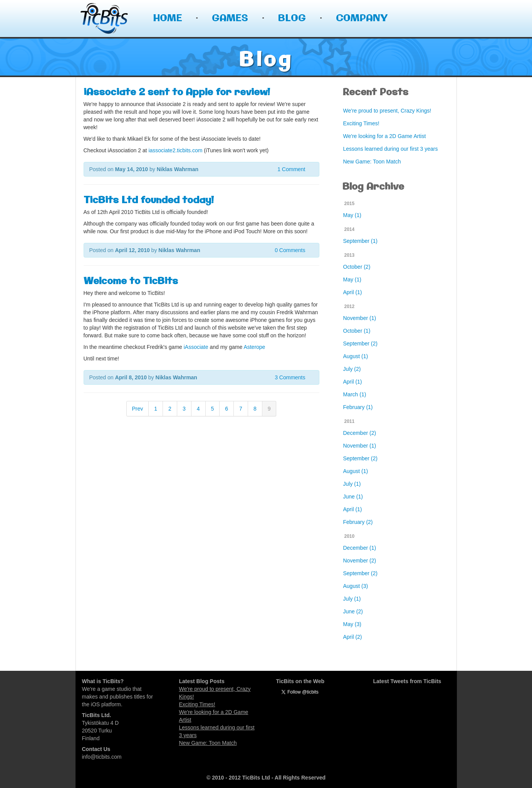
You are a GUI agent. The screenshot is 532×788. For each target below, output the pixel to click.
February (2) (358, 522)
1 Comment (291, 169)
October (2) (357, 267)
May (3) (352, 624)
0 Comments (290, 250)
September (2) (360, 343)
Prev (138, 409)
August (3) (356, 586)
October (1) (357, 331)
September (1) (360, 241)
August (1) (356, 356)
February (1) (358, 407)
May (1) (352, 215)
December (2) (360, 433)
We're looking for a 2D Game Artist (385, 136)
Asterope (254, 347)
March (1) (355, 394)
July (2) (352, 369)
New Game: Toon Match (372, 162)
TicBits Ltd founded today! (149, 200)
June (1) (353, 497)
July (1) (352, 484)
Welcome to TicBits (131, 281)
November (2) (360, 561)
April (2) (353, 637)
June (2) (353, 611)
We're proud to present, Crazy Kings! (387, 111)
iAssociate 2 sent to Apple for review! (177, 93)
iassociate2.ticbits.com (175, 150)
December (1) (360, 548)
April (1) (353, 292)
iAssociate (196, 347)
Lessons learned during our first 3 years (391, 149)
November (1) (360, 318)
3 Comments (290, 377)
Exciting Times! (361, 123)
